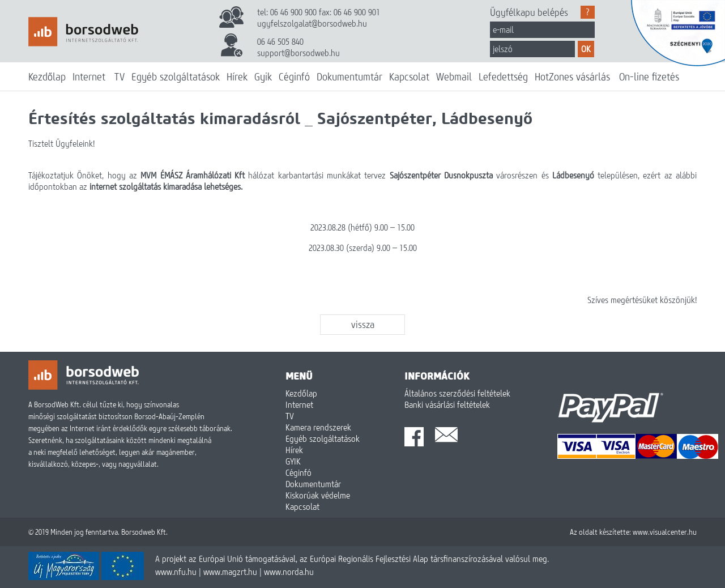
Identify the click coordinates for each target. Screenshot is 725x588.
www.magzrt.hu (230, 572)
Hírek (237, 76)
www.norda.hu (289, 572)
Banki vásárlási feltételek (447, 404)
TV (120, 76)
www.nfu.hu (176, 572)
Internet (89, 76)
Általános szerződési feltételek (457, 393)
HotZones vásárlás (572, 76)
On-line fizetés (649, 76)
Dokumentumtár (349, 76)
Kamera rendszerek (318, 427)
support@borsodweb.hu (298, 53)
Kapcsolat (409, 76)
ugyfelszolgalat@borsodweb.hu (312, 23)
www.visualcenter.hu (665, 532)
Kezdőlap (47, 76)
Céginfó (294, 76)
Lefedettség (503, 76)
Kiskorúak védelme (318, 495)
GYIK (293, 461)
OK (586, 49)
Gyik (263, 76)
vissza (363, 324)
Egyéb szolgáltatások (176, 76)
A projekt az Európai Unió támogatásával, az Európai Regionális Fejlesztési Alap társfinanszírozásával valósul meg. (352, 559)
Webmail (454, 76)
